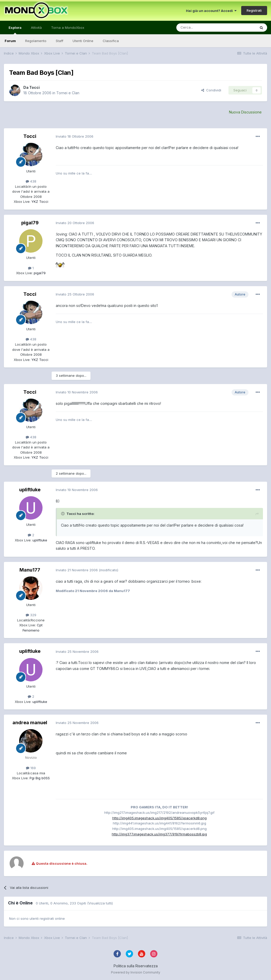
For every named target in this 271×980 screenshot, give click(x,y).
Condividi (211, 90)
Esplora (15, 30)
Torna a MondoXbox (68, 28)
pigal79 (30, 223)
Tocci (34, 87)
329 (31, 615)
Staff (60, 41)
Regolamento (36, 41)
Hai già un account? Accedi (211, 11)
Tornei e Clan (68, 93)
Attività (36, 28)
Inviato (75, 136)
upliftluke (30, 490)
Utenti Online (83, 41)
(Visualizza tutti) (100, 903)
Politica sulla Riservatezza (136, 966)
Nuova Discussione (245, 112)
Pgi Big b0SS (39, 778)
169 (31, 768)
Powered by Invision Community (136, 972)
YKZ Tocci (39, 202)
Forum (10, 41)
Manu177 (30, 570)
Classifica (111, 41)
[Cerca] (200, 28)
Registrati (254, 10)
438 (31, 181)
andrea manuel (30, 723)
